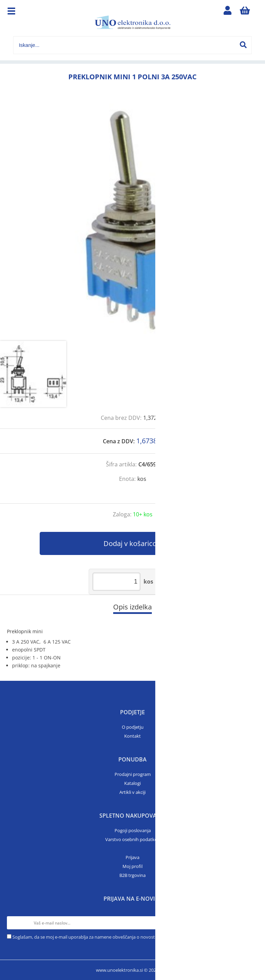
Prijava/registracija (228, 12)
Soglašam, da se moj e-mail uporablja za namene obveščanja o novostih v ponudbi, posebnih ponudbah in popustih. (131, 937)
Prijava (132, 857)
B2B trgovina (132, 875)
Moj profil (132, 866)
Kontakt (132, 736)
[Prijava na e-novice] (252, 923)
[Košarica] (245, 12)
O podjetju (133, 727)
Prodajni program (133, 774)
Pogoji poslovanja (133, 830)
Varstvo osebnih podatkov (132, 839)
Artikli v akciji (132, 792)
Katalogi (132, 783)
